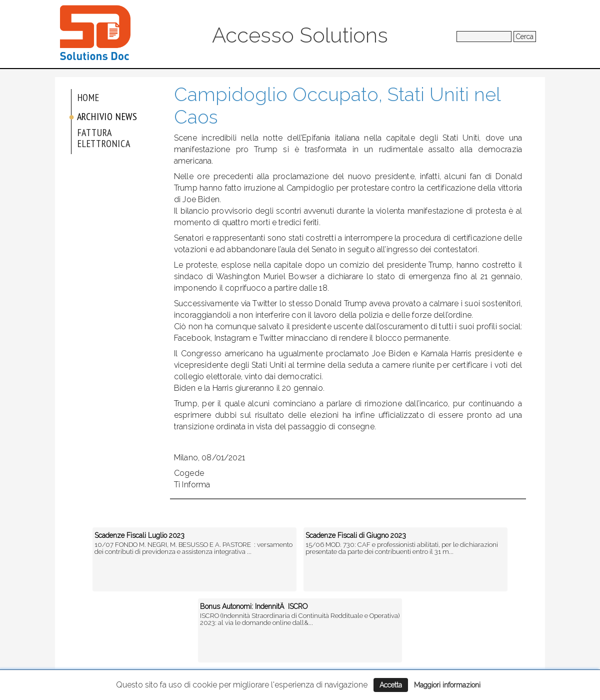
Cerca (525, 37)
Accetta (391, 685)
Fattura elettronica (104, 138)
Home (88, 98)
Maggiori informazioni (447, 685)
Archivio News (107, 117)
